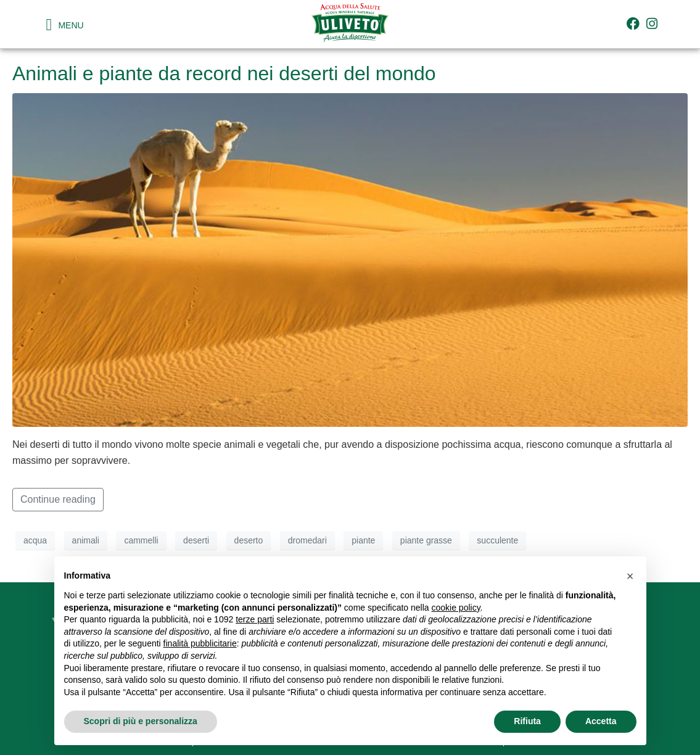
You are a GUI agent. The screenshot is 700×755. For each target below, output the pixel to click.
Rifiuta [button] (527, 721)
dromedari (307, 540)
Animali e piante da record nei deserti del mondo (224, 73)
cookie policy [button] (455, 608)
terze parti (255, 619)
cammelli (141, 540)
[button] (630, 576)
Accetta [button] (601, 721)
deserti (196, 540)
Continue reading (58, 499)
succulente (497, 540)
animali (86, 540)
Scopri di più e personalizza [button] (141, 721)
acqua (35, 540)
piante (363, 540)
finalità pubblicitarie (200, 643)
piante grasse (426, 540)
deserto (249, 540)
